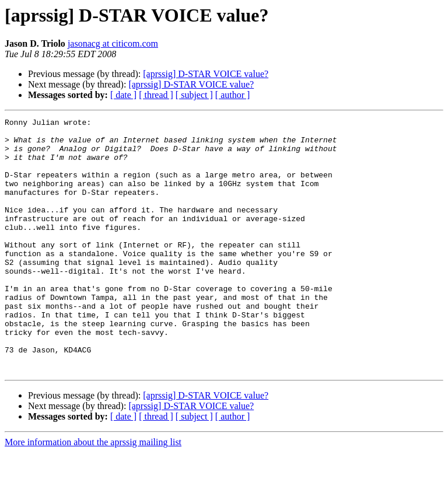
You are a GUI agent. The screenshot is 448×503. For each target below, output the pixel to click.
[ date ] (123, 95)
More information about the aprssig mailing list (93, 493)
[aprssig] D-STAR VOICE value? (206, 74)
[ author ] (233, 95)
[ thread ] (156, 95)
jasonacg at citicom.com (113, 43)
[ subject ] (194, 95)
